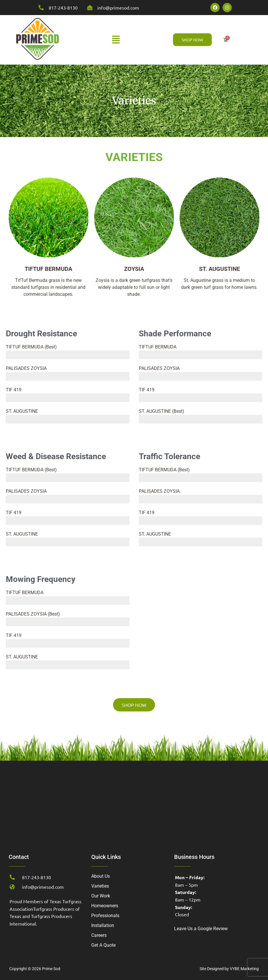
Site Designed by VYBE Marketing (229, 969)
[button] (116, 40)
